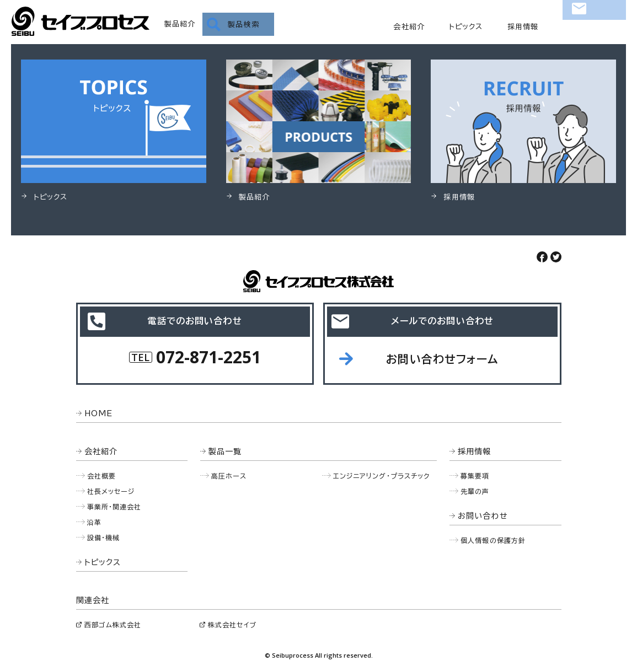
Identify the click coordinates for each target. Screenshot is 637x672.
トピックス (466, 27)
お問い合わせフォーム (442, 359)
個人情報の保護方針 (493, 540)
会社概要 (102, 476)
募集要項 (475, 476)
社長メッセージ (111, 491)
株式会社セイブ (232, 625)
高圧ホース (229, 476)
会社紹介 (409, 27)
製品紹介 (180, 24)
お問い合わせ (594, 25)
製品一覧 (225, 451)
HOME (99, 413)
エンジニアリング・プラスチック (382, 476)
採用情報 (523, 27)
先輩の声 (475, 491)
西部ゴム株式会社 (113, 625)
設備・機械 (104, 537)
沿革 (94, 522)
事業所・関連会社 (114, 507)
